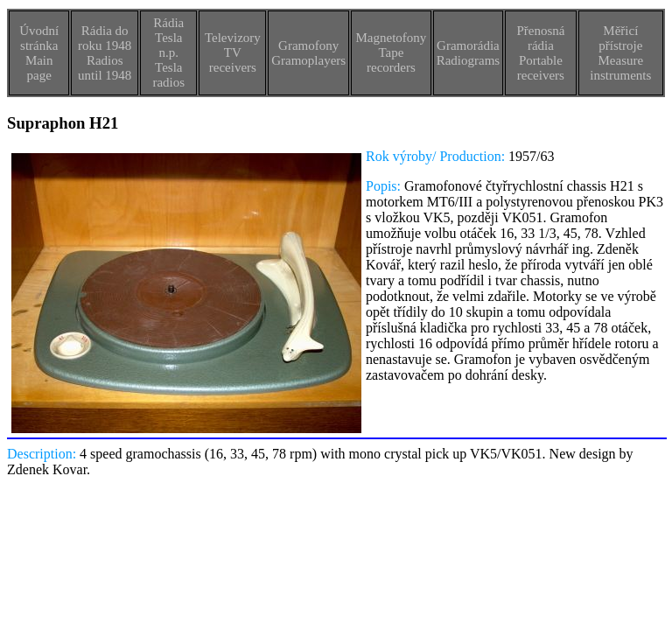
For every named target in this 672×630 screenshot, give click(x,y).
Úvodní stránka (39, 38)
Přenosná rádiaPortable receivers (540, 53)
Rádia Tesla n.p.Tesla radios (168, 52)
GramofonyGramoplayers (308, 53)
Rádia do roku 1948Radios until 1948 (105, 53)
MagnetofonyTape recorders (391, 52)
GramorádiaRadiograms (469, 53)
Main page (39, 68)
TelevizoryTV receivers (233, 52)
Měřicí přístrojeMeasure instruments (620, 53)
